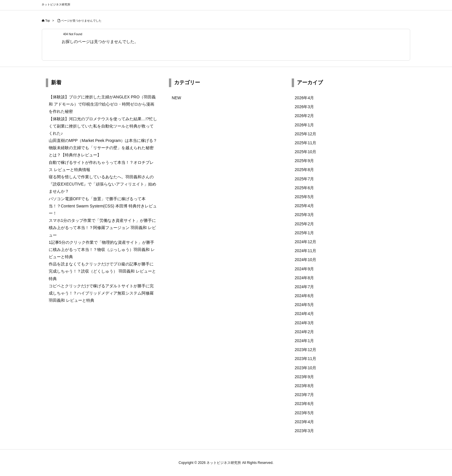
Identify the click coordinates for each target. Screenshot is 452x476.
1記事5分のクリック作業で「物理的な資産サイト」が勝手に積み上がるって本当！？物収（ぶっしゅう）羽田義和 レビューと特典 (102, 250)
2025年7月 (304, 179)
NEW (177, 98)
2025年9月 (304, 161)
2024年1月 (304, 341)
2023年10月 (305, 368)
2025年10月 (305, 152)
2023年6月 (304, 404)
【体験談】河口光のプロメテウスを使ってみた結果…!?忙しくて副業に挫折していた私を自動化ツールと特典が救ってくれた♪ (103, 126)
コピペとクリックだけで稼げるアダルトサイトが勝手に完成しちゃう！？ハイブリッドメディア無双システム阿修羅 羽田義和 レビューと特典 (101, 293)
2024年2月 (304, 332)
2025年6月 (304, 188)
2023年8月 (304, 386)
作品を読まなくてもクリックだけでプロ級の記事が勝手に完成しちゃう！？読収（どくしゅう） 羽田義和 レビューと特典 (102, 271)
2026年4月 (304, 98)
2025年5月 (304, 197)
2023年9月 (304, 377)
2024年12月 (305, 242)
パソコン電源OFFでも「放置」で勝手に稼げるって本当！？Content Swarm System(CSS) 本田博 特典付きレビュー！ (103, 206)
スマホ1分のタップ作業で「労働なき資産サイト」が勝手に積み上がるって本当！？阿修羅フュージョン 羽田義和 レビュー (102, 228)
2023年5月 (304, 413)
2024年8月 (304, 278)
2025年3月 (304, 215)
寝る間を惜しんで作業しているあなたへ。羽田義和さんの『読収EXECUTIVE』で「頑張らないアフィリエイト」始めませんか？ (102, 184)
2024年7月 (304, 287)
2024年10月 (305, 260)
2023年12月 (305, 350)
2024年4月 (304, 314)
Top (48, 21)
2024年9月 (304, 269)
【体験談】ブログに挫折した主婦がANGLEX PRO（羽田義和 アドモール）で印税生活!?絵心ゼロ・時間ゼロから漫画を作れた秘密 (102, 104)
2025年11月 (305, 143)
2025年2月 (304, 224)
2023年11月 (305, 359)
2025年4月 (304, 206)
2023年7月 (304, 395)
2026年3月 (304, 107)
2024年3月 (304, 323)
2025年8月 (304, 170)
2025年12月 (305, 134)
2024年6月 (304, 296)
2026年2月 (304, 116)
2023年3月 (304, 431)
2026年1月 (304, 125)
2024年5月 (304, 305)
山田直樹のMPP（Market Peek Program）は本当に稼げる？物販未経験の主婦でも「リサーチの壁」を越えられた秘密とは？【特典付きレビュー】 (103, 148)
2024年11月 (305, 251)
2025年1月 (304, 233)
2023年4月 (304, 422)
